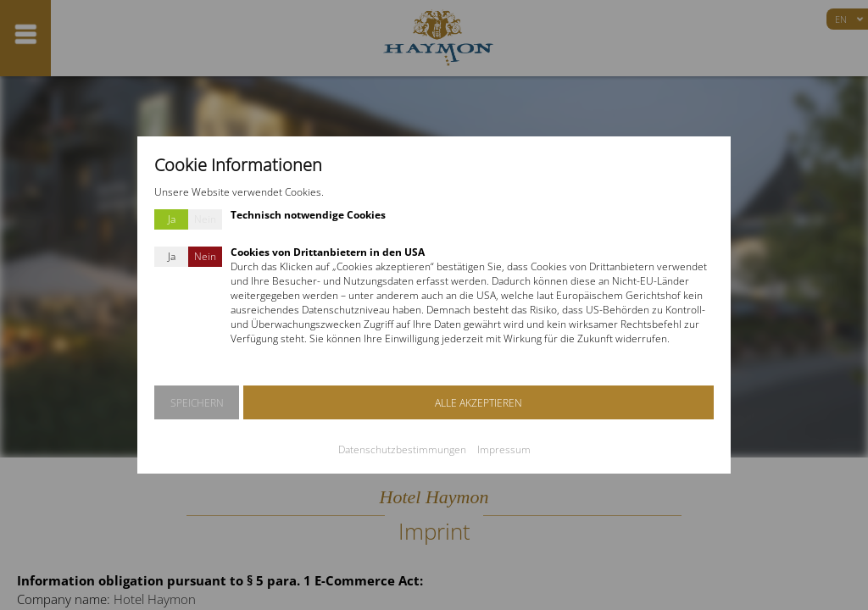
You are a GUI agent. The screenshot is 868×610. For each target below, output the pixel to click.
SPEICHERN (197, 405)
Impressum (504, 453)
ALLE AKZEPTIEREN (479, 405)
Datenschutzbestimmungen (402, 453)
